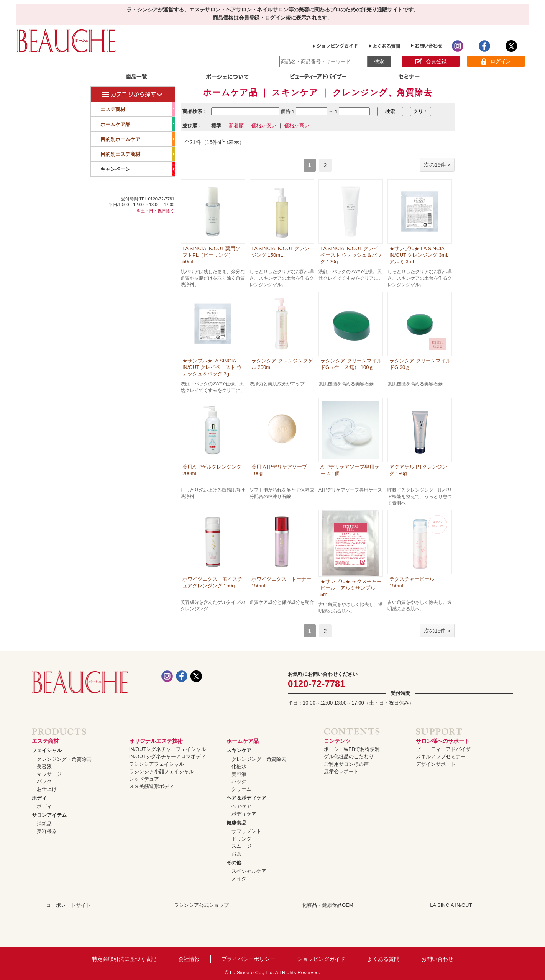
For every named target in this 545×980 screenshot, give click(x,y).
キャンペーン (138, 169)
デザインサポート (436, 764)
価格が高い (297, 125)
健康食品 (236, 823)
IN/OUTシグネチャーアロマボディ (167, 756)
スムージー (244, 846)
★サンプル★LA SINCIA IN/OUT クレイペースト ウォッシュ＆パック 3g (212, 367)
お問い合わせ (437, 959)
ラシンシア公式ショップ (201, 905)
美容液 (44, 766)
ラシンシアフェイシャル (157, 764)
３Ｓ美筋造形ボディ (152, 786)
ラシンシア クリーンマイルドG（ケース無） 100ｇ (351, 364)
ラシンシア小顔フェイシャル (162, 771)
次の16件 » (437, 165)
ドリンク (241, 839)
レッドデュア (144, 779)
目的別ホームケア (138, 139)
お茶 (236, 854)
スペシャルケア (249, 871)
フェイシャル (47, 750)
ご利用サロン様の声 (346, 764)
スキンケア (239, 750)
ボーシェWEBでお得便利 (352, 749)
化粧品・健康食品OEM (328, 905)
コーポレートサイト (68, 905)
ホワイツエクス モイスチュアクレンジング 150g (212, 582)
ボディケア (244, 814)
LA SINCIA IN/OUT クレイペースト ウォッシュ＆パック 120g (351, 255)
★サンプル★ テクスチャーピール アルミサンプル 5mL (351, 588)
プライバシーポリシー (248, 959)
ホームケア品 (138, 124)
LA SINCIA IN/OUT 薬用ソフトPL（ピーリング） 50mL (211, 255)
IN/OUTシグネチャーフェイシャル (167, 749)
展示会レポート (341, 771)
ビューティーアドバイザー (446, 749)
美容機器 (47, 831)
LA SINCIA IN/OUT (451, 905)
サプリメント (246, 831)
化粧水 (239, 766)
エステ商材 (138, 109)
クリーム (241, 789)
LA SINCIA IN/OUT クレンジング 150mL (280, 252)
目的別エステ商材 (138, 154)
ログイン (496, 61)
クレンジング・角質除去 (64, 759)
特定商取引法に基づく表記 (124, 959)
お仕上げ (47, 789)
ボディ (39, 798)
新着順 (236, 125)
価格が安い (264, 125)
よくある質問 (383, 959)
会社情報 (189, 959)
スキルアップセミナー (441, 756)
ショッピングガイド (321, 959)
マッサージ (49, 774)
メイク (239, 879)
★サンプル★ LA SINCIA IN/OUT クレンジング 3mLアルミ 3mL (419, 255)
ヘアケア (241, 806)
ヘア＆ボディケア (246, 798)
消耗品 (44, 824)
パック (44, 781)
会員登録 (431, 61)
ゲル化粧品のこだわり (349, 756)
